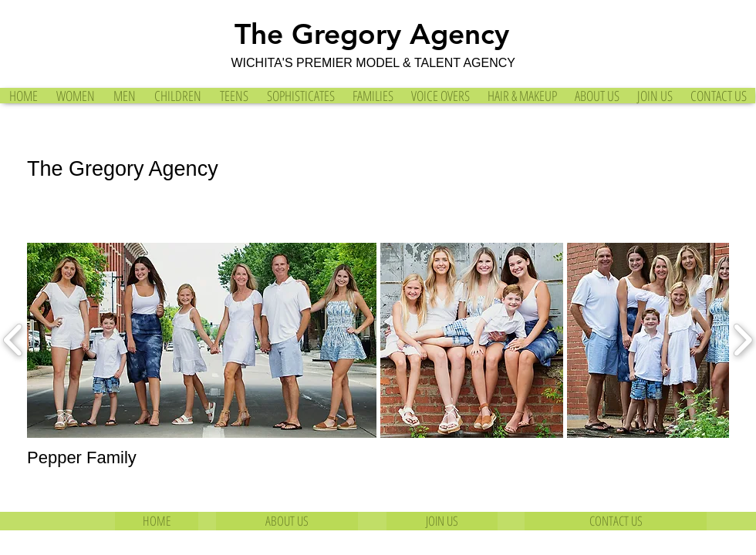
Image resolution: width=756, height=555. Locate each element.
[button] (202, 340)
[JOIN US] (442, 521)
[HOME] (157, 521)
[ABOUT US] (287, 521)
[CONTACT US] (616, 521)
